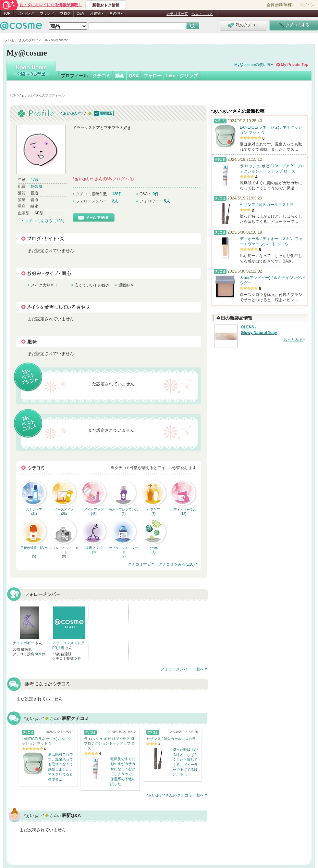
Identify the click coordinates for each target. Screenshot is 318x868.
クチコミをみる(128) (177, 564)
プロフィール (74, 76)
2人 (115, 201)
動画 (120, 76)
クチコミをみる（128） (46, 221)
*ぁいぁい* (71, 113)
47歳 (35, 180)
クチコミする (139, 564)
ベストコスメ (202, 14)
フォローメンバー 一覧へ (182, 669)
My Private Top (295, 65)
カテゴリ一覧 (177, 14)
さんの (103, 179)
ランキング (25, 13)
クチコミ (102, 76)
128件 (117, 194)
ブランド (47, 13)
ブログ (65, 13)
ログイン (307, 5)
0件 (156, 194)
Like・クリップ (182, 76)
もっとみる (293, 339)
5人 (167, 201)
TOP (7, 13)
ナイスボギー (24, 643)
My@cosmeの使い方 (252, 65)
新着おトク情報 (106, 5)
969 (38, 654)
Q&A (80, 13)
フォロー (153, 76)
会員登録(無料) (280, 5)
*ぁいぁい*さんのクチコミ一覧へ (175, 795)
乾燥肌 (36, 186)
